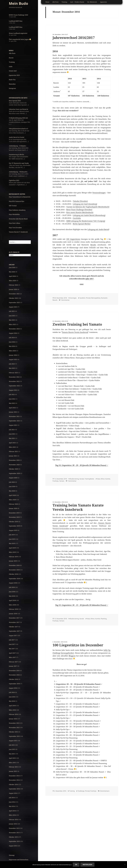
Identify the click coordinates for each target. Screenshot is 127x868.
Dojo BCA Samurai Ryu (17, 201)
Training (12, 62)
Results (93, 245)
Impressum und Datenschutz (19, 860)
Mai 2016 (12, 701)
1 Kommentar (65, 300)
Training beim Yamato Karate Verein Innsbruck (78, 507)
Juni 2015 (12, 749)
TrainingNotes (89, 479)
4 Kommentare (104, 791)
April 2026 (12, 276)
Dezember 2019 (14, 513)
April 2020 (12, 495)
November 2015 (14, 728)
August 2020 (13, 478)
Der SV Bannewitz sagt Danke (19, 163)
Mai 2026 (12, 272)
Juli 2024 (12, 338)
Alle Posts (12, 53)
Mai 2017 (12, 649)
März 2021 (12, 447)
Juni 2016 (12, 697)
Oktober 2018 (13, 574)
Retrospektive (96, 298)
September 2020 (14, 473)
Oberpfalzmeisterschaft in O (18, 129)
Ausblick (82, 298)
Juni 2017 (12, 644)
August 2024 (13, 333)
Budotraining (74, 479)
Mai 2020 (12, 491)
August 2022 (13, 390)
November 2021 (14, 416)
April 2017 (12, 653)
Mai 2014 (12, 806)
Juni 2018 (12, 592)
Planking (104, 619)
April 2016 (12, 706)
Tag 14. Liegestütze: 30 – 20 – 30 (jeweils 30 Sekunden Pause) (81, 465)
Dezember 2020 (14, 460)
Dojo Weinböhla (14, 214)
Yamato (62, 481)
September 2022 (14, 386)
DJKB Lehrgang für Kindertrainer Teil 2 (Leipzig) (86, 221)
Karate (11, 58)
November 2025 (14, 294)
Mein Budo (18, 3)
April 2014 (12, 811)
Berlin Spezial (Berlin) (82, 224)
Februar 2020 (13, 504)
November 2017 (14, 622)
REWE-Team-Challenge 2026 (18, 15)
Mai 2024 (12, 346)
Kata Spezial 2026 (15, 101)
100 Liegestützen (73, 239)
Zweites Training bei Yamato (77, 324)
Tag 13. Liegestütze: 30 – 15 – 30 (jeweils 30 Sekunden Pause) (81, 605)
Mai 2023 (12, 368)
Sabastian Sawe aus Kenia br (19, 109)
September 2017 (14, 631)
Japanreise (104, 2)
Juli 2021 (12, 430)
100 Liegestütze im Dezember (78, 645)
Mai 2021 (12, 438)
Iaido (11, 67)
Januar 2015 (13, 771)
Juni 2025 (12, 316)
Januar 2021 (13, 456)
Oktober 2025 (13, 298)
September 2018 (14, 579)
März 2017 (12, 657)
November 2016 (14, 675)
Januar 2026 (13, 289)
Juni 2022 (12, 399)
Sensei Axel (13, 71)
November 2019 (14, 517)
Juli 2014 (12, 798)
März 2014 (12, 815)
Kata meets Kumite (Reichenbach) (80, 212)
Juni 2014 (12, 802)
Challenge (81, 791)
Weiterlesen (87, 865)
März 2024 (12, 351)
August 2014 (13, 793)
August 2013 (13, 846)
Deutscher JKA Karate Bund (18, 219)
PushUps (56, 481)
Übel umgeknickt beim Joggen (20, 39)
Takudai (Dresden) (80, 201)
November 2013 (14, 833)
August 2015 (13, 741)
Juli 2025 (12, 311)
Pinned (88, 298)
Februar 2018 (13, 609)
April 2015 (12, 758)
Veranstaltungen (99, 193)
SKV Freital (13, 206)
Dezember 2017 (14, 618)
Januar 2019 (13, 561)
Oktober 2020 (13, 469)
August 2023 (13, 359)
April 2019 (12, 548)
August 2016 (13, 688)
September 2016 (14, 684)
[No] (125, 865)
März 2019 (12, 552)
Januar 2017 (13, 666)
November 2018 (14, 570)
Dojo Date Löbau (15, 223)
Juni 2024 (12, 342)
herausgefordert (67, 653)
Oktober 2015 (13, 732)
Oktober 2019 (13, 522)
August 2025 (13, 307)
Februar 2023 (13, 373)
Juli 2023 (12, 364)
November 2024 (14, 329)
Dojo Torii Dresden (15, 228)
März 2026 (12, 281)
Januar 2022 (13, 412)
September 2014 (14, 789)
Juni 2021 (12, 434)
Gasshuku (77, 218)
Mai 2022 (12, 403)
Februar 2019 (13, 557)
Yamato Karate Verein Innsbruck (75, 332)
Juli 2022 (12, 395)
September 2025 (14, 303)
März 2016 (12, 710)
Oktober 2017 (13, 627)
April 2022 (12, 408)
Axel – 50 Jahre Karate (77, 2)
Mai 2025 (12, 320)
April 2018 (12, 600)
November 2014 (14, 780)
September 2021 (14, 421)
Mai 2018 (12, 596)
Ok (76, 865)
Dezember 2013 (14, 828)
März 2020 (12, 500)
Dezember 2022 (14, 377)
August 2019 (13, 530)
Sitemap (12, 855)
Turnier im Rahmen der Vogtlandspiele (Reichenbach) (88, 207)
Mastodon (12, 84)
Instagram (12, 88)
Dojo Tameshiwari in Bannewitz (20, 197)
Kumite (108, 479)
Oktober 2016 (13, 679)
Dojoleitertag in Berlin (16, 155)
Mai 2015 (12, 754)
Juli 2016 (12, 692)
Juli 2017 (12, 640)
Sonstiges (73, 298)
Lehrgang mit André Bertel (98, 229)
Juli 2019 (12, 535)
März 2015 (12, 763)
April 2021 (12, 443)
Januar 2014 (13, 824)
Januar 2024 (13, 355)
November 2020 (14, 465)
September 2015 (14, 736)
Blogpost (72, 656)
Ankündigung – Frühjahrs (18, 146)
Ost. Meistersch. (92, 2)
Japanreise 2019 (14, 75)
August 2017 (13, 636)
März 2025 (12, 324)
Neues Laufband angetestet (18, 33)
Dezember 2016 (14, 671)
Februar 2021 (13, 451)
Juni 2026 (12, 267)
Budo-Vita (12, 80)
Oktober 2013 (13, 837)
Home (47, 2)
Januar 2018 (13, 614)
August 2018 (13, 583)
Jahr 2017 (90, 279)
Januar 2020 (13, 508)
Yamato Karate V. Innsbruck (18, 232)
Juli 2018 (12, 587)
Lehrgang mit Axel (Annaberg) (85, 204)
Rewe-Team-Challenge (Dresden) (79, 210)
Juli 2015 (12, 745)
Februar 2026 (13, 285)
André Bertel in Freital (17, 137)
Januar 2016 (13, 719)
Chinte (108, 130)
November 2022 (14, 381)
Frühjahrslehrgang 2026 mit (18, 118)
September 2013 (14, 841)
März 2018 (12, 605)
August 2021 (13, 425)
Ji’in (99, 130)
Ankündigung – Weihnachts (18, 172)
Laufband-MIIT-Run (16, 21)
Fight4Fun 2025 (14, 180)
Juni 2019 (12, 539)
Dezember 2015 (14, 723)
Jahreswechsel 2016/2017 (74, 38)
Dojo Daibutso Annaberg (17, 210)
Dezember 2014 (14, 776)
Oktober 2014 (13, 784)
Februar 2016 (13, 714)
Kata (99, 479)
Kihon (103, 479)
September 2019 (14, 526)
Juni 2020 (12, 486)
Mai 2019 (12, 543)
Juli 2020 (12, 482)
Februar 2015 (13, 767)
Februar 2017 (13, 662)
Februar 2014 (13, 820)
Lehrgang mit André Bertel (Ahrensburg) (89, 215)
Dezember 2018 (14, 565)
